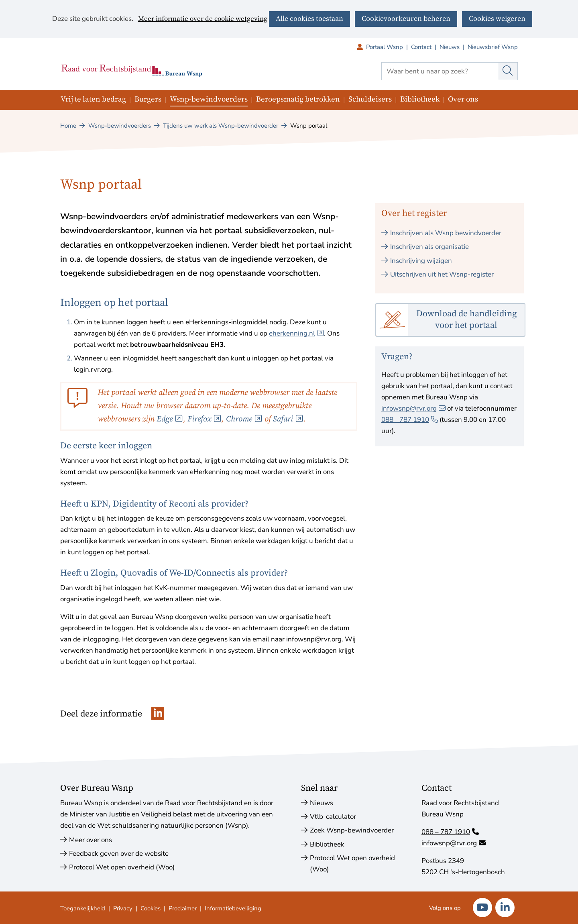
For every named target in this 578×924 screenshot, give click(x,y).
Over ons (463, 99)
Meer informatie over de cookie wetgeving (203, 19)
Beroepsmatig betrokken (298, 99)
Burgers (148, 99)
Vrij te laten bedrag (93, 99)
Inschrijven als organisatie (429, 247)
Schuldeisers (370, 99)
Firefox (205, 419)
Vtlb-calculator (333, 817)
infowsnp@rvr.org (413, 408)
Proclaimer (183, 908)
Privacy (123, 908)
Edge (170, 419)
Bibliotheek (420, 99)
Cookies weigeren (497, 19)
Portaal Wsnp (389, 47)
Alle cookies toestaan (309, 19)
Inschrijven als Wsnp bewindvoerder (446, 233)
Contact (421, 47)
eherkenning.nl (296, 333)
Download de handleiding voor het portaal (466, 320)
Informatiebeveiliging (233, 908)
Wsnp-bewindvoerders (209, 99)
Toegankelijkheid (83, 908)
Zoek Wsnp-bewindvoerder (352, 830)
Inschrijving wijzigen (421, 261)
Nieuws (450, 47)
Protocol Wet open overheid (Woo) (122, 867)
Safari (288, 419)
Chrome (244, 419)
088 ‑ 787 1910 (410, 420)
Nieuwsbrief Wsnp (493, 47)
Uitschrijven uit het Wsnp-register (442, 274)
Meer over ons (91, 840)
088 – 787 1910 (450, 832)
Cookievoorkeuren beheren (406, 19)
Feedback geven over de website (119, 854)
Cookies (151, 908)
